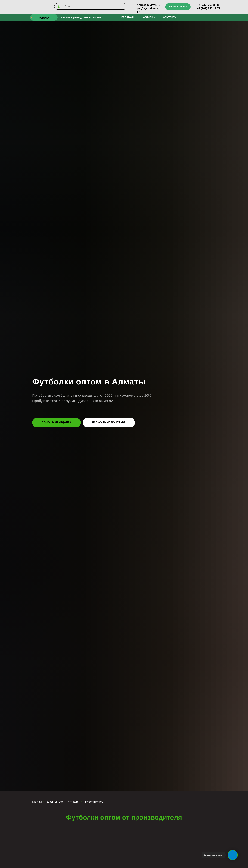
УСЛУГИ (148, 17)
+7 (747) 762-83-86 (209, 5)
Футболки (74, 802)
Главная (37, 802)
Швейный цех (55, 802)
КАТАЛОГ (44, 18)
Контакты (170, 17)
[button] (178, 7)
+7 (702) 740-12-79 (209, 8)
